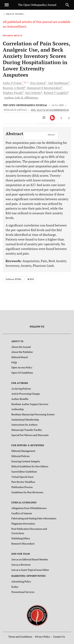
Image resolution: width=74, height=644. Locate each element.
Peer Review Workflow (23, 482)
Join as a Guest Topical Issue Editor (30, 570)
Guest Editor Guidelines (24, 472)
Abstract (51, 135)
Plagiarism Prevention (23, 524)
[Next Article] (69, 118)
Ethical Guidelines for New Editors (30, 466)
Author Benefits (20, 399)
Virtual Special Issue (22, 477)
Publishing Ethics (21, 538)
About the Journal (21, 347)
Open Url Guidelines (22, 373)
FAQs (14, 362)
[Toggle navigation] (7, 5)
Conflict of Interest (22, 513)
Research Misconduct (23, 544)
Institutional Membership (25, 420)
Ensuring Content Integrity (26, 461)
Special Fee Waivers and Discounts (30, 435)
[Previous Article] (61, 118)
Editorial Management (23, 451)
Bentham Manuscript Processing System (33, 414)
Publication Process (22, 487)
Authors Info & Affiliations (21, 98)
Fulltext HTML (14, 279)
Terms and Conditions (20, 637)
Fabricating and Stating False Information (34, 518)
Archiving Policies (21, 389)
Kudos (15, 587)
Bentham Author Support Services (30, 404)
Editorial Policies (21, 456)
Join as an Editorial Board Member (30, 559)
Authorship (18, 409)
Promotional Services (23, 592)
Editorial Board (20, 357)
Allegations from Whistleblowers (29, 508)
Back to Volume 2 (15, 14)
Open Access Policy (22, 367)
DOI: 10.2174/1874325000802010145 (50, 110)
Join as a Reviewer (21, 565)
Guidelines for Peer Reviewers (27, 492)
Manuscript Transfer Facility (27, 430)
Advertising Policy (21, 581)
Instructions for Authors (24, 425)
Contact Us (59, 637)
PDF (31, 279)
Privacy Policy (43, 637)
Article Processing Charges (26, 394)
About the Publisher (22, 352)
